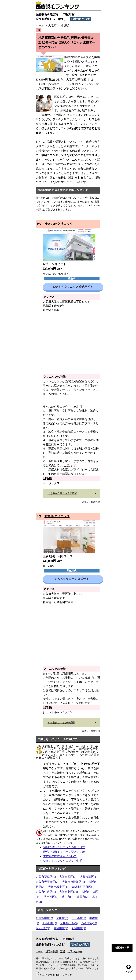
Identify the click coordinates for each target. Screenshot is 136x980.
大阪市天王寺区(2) (47, 882)
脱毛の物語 (52, 952)
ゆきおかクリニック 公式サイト (73, 287)
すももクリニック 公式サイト (73, 579)
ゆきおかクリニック (59, 224)
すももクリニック (57, 516)
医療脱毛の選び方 (47, 14)
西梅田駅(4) (79, 928)
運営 (63, 952)
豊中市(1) (68, 897)
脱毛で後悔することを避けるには (64, 852)
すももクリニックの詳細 (61, 723)
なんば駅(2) (43, 928)
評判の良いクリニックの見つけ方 (64, 847)
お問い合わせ (75, 952)
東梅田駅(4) (61, 928)
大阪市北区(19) (69, 892)
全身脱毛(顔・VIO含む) (51, 19)
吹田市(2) (83, 897)
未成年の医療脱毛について (60, 856)
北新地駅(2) (50, 923)
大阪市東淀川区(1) (73, 882)
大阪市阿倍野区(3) (83, 887)
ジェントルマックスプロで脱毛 (63, 861)
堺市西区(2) (51, 897)
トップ (129, 969)
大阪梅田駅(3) (69, 923)
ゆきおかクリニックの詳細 (62, 493)
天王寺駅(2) (79, 918)
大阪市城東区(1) (58, 887)
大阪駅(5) (62, 918)
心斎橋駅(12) (89, 923)
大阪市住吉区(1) (46, 892)
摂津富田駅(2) (44, 918)
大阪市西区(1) (68, 877)
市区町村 (69, 14)
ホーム (39, 952)
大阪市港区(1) (89, 877)
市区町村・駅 (122, 948)
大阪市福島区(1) (46, 877)
